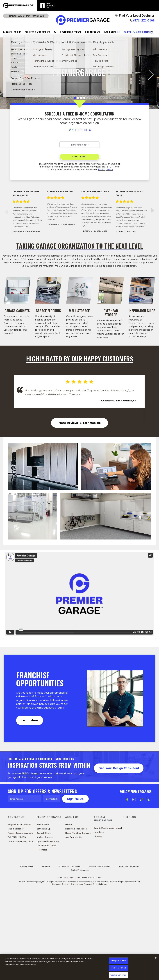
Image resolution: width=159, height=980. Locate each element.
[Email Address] (25, 887)
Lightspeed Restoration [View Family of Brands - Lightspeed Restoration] (48, 930)
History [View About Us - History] (69, 913)
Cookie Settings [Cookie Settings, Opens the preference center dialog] (118, 975)
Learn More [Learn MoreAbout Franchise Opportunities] (30, 809)
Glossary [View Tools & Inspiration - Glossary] (98, 925)
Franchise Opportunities (26, 16)
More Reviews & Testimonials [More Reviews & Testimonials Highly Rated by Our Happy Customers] (79, 511)
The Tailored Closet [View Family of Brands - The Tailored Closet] (46, 934)
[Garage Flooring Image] (48, 290)
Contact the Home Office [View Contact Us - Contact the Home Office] (20, 930)
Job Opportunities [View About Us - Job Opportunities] (74, 926)
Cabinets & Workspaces (37, 32)
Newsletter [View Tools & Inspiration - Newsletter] (99, 921)
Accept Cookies (118, 961)
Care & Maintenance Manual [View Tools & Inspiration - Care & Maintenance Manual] (108, 916)
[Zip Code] (80, 145)
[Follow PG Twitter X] (148, 888)
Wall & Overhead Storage (68, 32)
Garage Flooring (12, 32)
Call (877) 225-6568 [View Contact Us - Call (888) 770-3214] (17, 926)
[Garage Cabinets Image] (17, 290)
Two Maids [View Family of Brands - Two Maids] (42, 938)
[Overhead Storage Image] (111, 290)
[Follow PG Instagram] (134, 888)
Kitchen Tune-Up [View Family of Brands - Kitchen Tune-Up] (45, 926)
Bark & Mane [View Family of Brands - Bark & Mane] (43, 913)
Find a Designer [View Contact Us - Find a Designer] (16, 917)
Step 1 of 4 (82, 130)
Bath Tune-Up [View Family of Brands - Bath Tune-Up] (43, 917)
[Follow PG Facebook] (127, 888)
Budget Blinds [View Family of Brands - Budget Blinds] (44, 921)
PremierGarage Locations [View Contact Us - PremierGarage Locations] (21, 921)
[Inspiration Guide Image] (142, 290)
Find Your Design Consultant (119, 856)
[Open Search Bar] (152, 33)
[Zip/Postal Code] (52, 887)
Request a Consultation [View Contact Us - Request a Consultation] (19, 913)
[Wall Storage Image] (80, 290)
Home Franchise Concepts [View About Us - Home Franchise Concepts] (78, 921)
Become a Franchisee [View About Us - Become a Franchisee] (76, 917)
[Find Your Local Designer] (135, 16)
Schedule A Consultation (137, 32)
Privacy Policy (105, 170)
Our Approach (93, 32)
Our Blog (129, 905)
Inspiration (110, 32)
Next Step (79, 157)
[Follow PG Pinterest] (141, 888)
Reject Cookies (118, 968)
